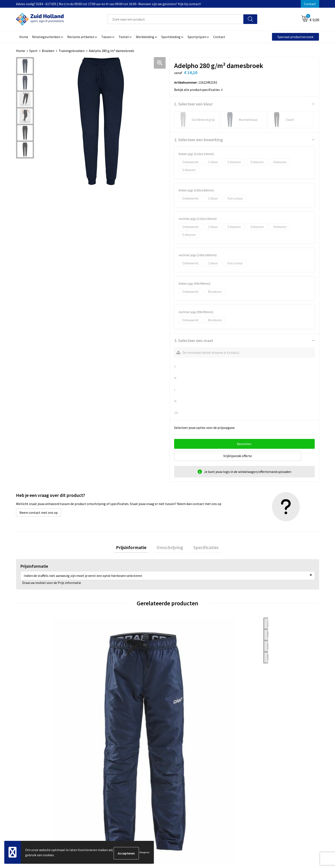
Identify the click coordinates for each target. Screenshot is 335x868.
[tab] (135, 548)
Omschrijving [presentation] (170, 548)
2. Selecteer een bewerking (198, 140)
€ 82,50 (259, 701)
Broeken (48, 51)
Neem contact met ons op (39, 513)
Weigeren (145, 853)
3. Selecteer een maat (194, 340)
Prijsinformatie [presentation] (135, 548)
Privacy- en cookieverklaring (267, 775)
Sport (33, 51)
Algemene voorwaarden (264, 769)
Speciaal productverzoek (295, 37)
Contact (310, 4)
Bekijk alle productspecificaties (198, 90)
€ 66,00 (32, 701)
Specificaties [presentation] (202, 548)
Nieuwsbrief (143, 775)
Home (21, 51)
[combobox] (176, 19)
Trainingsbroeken (72, 51)
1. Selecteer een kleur (193, 104)
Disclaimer (254, 782)
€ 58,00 (183, 701)
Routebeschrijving (148, 788)
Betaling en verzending (151, 782)
